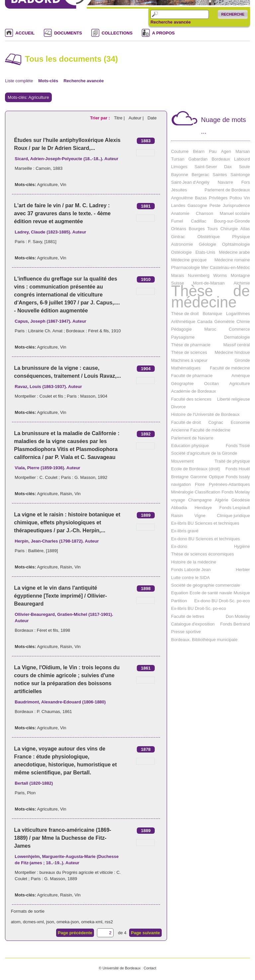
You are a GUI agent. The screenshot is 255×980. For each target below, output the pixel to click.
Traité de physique (232, 461)
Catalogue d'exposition (193, 624)
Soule (244, 167)
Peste (215, 205)
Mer (205, 267)
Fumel (177, 221)
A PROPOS (163, 33)
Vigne (200, 516)
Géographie (182, 384)
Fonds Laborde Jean (191, 570)
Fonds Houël (238, 469)
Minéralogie (182, 492)
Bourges (197, 229)
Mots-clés (48, 81)
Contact (150, 968)
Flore (200, 484)
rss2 (109, 922)
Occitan (212, 384)
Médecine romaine (232, 260)
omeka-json (68, 922)
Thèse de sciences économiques (202, 554)
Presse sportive (186, 632)
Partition (179, 601)
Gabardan (198, 159)
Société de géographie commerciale (205, 585)
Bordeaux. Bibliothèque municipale (204, 640)
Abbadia (179, 508)
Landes (178, 205)
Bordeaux (221, 159)
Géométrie (225, 322)
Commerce (239, 329)
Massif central (236, 345)
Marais (177, 275)
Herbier (243, 570)
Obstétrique (209, 237)
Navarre (225, 182)
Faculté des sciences (191, 399)
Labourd (242, 159)
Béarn (199, 151)
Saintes (220, 175)
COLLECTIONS (117, 33)
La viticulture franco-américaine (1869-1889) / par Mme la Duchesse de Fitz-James (63, 838)
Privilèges (218, 198)
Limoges (179, 167)
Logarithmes (238, 314)
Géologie (208, 244)
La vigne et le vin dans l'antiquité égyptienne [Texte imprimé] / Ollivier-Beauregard (60, 596)
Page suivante (145, 933)
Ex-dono (179, 546)
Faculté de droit (186, 422)
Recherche (233, 14)
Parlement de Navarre (192, 438)
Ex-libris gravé (185, 531)
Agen (226, 151)
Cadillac (199, 221)
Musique (242, 593)
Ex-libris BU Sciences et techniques (205, 523)
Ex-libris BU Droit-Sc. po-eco (198, 608)
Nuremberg (199, 275)
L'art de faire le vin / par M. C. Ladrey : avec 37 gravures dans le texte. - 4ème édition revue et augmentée (62, 213)
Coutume (180, 151)
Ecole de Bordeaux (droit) (195, 469)
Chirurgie (229, 229)
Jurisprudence (236, 205)
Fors (246, 182)
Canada (205, 322)
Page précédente (75, 933)
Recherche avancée (170, 22)
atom (16, 922)
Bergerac (200, 175)
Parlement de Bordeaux (227, 190)
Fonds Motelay (236, 492)
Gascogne (197, 205)
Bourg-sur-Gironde (232, 221)
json (50, 922)
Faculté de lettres (188, 616)
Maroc (210, 329)
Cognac (216, 422)
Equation (179, 593)
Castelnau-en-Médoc (230, 267)
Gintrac (178, 237)
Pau (213, 151)
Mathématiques (186, 368)
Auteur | (137, 118)
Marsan (243, 151)
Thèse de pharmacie (191, 345)
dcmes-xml (33, 922)
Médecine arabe (234, 252)
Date (152, 118)
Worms (220, 275)
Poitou (236, 198)
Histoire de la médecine (194, 562)
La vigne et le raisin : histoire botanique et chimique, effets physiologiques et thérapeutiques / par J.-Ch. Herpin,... (67, 523)
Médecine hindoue (232, 352)
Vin (63, 185)
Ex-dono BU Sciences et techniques (205, 539)
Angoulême (182, 198)
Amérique (241, 376)
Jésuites (179, 190)
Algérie (221, 500)
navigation (181, 484)
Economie (240, 422)
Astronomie (182, 244)
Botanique (212, 314)
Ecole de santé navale (211, 593)
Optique (216, 477)
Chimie (243, 322)
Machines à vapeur (189, 360)
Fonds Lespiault (235, 508)
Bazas (201, 198)
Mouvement (182, 461)
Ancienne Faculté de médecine (201, 430)
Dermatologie (237, 337)
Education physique (190, 446)
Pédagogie (181, 329)
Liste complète (19, 81)
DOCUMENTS (68, 33)
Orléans (179, 229)
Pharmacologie (185, 267)
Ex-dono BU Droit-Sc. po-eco (222, 601)
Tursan (178, 159)
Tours (212, 229)
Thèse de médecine (210, 297)
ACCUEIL (25, 33)
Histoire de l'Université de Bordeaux (205, 414)
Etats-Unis (205, 252)
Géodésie (241, 500)
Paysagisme (183, 337)
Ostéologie (181, 252)
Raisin (66, 494)
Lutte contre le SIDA (190, 578)
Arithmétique (183, 322)
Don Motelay (238, 616)
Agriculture (47, 185)
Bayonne (179, 175)
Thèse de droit (185, 314)
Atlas (245, 229)
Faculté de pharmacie (192, 376)
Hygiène (242, 546)
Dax (228, 167)
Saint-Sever (206, 167)
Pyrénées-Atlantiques (229, 484)
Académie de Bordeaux (193, 391)
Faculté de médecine (230, 368)
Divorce (178, 407)
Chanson (205, 213)
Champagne (200, 500)
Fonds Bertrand (235, 624)
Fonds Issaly (238, 477)
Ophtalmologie (236, 244)
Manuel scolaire (235, 213)
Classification (208, 492)
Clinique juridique (233, 516)
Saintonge (240, 175)
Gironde (242, 360)
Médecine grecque (189, 260)
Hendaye (203, 508)
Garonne (199, 477)
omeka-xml (92, 922)
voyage (178, 500)
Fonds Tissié (238, 446)
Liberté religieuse (234, 399)
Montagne (240, 275)
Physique (241, 237)
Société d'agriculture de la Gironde (204, 453)
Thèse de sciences (189, 352)
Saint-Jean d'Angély (190, 182)
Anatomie (180, 213)
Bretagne (180, 477)
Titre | (120, 118)
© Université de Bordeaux (120, 968)
